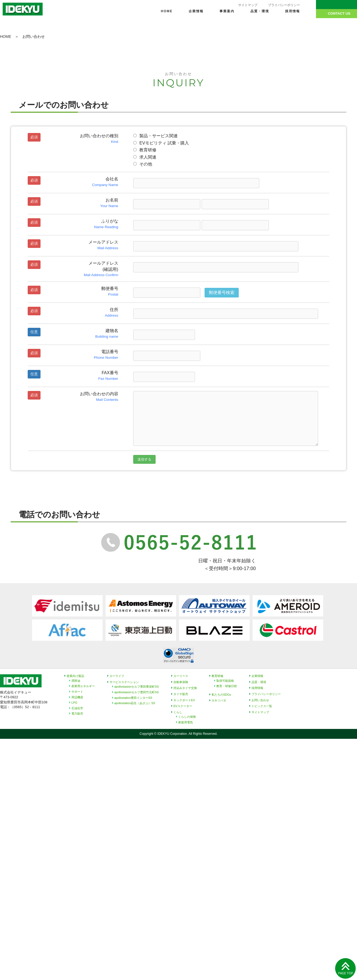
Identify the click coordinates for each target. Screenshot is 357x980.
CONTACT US (339, 13)
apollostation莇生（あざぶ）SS (135, 703)
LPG (74, 703)
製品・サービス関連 (155, 136)
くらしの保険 (187, 717)
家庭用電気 (186, 722)
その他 (143, 164)
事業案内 (227, 11)
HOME (167, 11)
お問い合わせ (260, 700)
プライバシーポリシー (284, 5)
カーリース (181, 676)
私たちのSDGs (221, 695)
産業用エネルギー (83, 686)
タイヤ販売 (181, 694)
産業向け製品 (75, 676)
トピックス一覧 (262, 706)
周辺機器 (77, 697)
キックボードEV (184, 700)
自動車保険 (181, 682)
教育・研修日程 (227, 686)
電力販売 (77, 713)
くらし (178, 712)
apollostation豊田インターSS (133, 698)
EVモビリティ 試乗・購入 (161, 143)
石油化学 (77, 708)
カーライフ (117, 676)
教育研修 (145, 150)
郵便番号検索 (222, 293)
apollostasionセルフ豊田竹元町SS (137, 692)
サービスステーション (124, 682)
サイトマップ (248, 5)
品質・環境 (260, 11)
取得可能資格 (225, 681)
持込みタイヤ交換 (185, 688)
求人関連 (145, 157)
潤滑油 (76, 681)
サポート (77, 692)
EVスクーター (183, 706)
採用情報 (293, 11)
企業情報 (196, 11)
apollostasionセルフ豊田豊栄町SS (137, 687)
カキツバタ (219, 700)
